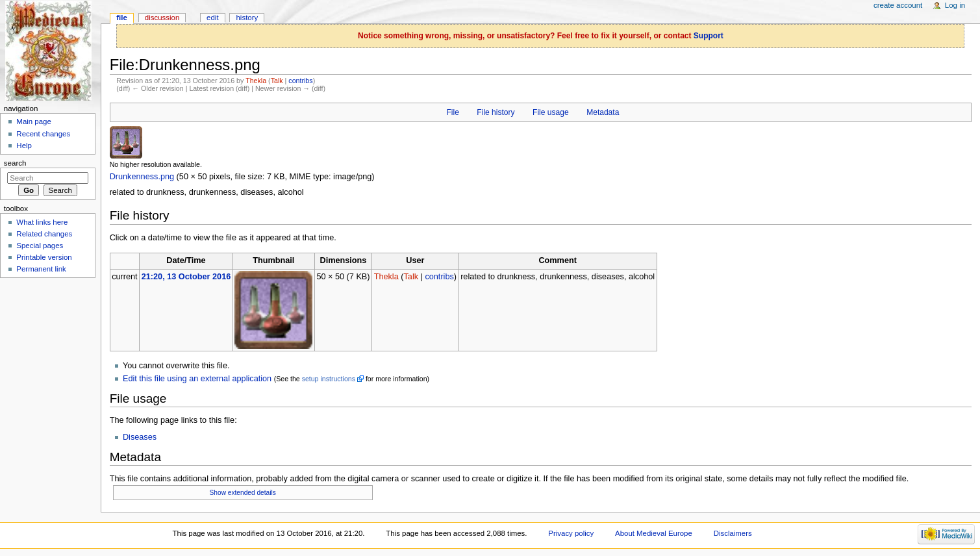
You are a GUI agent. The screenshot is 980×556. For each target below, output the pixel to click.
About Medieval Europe (654, 533)
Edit (212, 18)
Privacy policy (571, 533)
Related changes (44, 234)
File (452, 112)
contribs (300, 81)
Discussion (162, 18)
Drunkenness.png (142, 177)
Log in (955, 5)
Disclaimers (733, 533)
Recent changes (43, 134)
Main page (34, 121)
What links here (42, 222)
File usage (551, 112)
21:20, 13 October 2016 (186, 277)
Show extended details (243, 493)
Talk (277, 81)
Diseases (140, 437)
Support (709, 36)
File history (496, 112)
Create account (898, 5)
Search (15, 163)
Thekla (256, 81)
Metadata (603, 112)
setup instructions (329, 379)
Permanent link (41, 269)
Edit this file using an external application (197, 379)
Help (24, 145)
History (247, 18)
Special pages (40, 246)
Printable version (44, 257)
